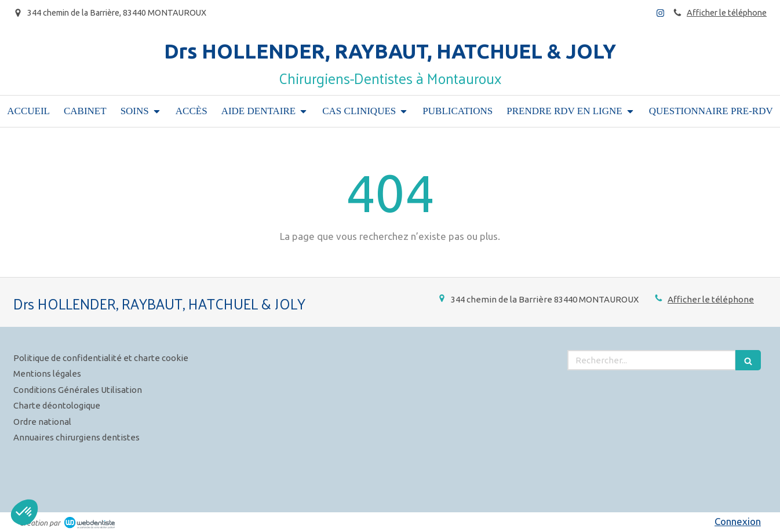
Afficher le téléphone (727, 13)
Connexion (738, 521)
